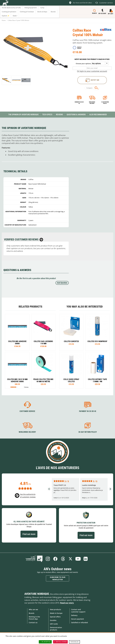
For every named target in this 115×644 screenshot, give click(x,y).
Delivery (74, 615)
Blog (34, 559)
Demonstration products (56, 629)
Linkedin (86, 559)
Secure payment (78, 619)
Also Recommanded (98, 115)
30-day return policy (88, 432)
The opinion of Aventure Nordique (23, 115)
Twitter (70, 559)
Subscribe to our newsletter (58, 578)
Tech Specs (47, 115)
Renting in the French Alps (34, 618)
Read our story (67, 603)
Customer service (27, 411)
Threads (63, 559)
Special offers (55, 617)
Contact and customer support (78, 611)
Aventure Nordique (37, 594)
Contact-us (33, 622)
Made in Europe (56, 613)
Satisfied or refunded (79, 622)
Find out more (29, 534)
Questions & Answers (76, 115)
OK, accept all (45, 642)
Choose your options (83, 64)
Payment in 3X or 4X (88, 411)
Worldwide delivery (92, 103)
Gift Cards (54, 624)
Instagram (48, 559)
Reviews (59, 115)
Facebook (55, 559)
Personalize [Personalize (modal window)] (74, 642)
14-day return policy (105, 103)
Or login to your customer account (92, 71)
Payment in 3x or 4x (79, 103)
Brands (32, 613)
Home (4, 20)
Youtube (78, 559)
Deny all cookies (60, 642)
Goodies (53, 620)
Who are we (33, 609)
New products (55, 609)
